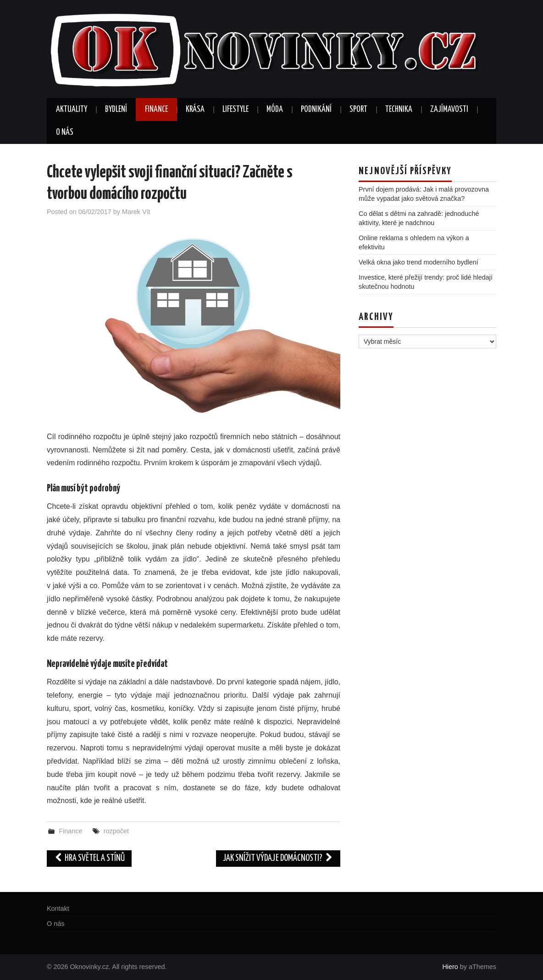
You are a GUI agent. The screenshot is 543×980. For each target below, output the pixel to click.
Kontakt (58, 908)
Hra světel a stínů (89, 858)
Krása (195, 110)
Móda (275, 110)
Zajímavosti (449, 110)
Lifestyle (235, 110)
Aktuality (72, 110)
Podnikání (316, 110)
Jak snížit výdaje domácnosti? (278, 858)
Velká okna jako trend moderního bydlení (418, 262)
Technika (399, 110)
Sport (358, 110)
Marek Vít (136, 212)
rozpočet (116, 831)
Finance (156, 110)
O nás (65, 132)
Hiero (450, 967)
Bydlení (116, 110)
